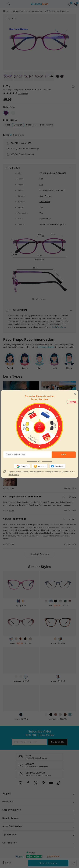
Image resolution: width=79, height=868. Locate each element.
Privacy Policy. (14, 475)
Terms (73, 402)
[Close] (75, 393)
